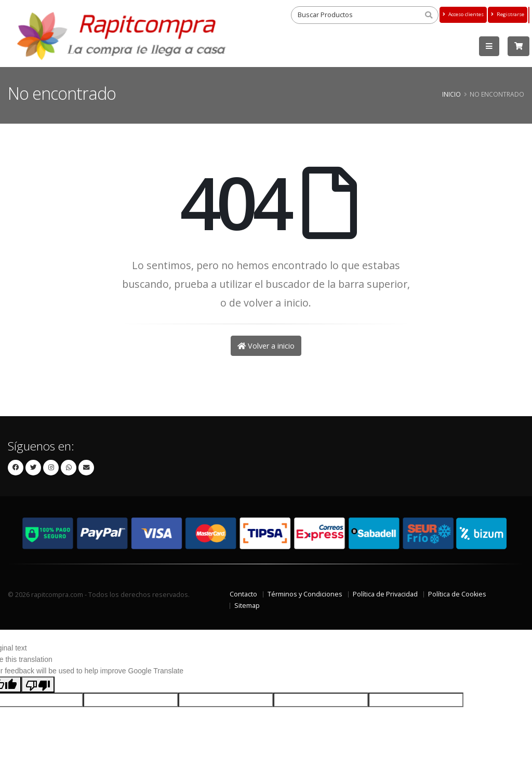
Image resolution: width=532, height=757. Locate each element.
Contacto (243, 594)
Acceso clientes (463, 14)
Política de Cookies (457, 594)
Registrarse (508, 14)
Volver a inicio (266, 346)
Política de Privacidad (385, 594)
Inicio (451, 94)
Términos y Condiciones (305, 594)
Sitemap (247, 606)
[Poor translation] (38, 684)
